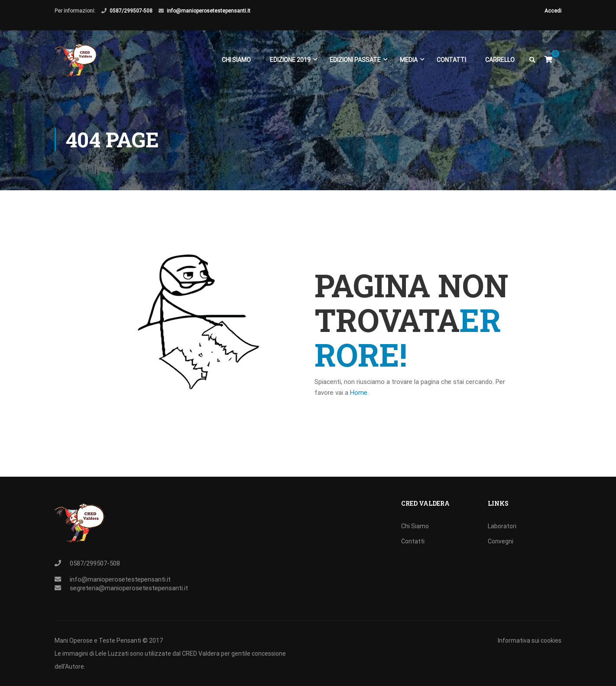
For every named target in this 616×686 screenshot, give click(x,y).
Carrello (500, 60)
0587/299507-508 (131, 11)
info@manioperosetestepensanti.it (209, 11)
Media (409, 60)
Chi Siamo (236, 60)
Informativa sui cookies (530, 640)
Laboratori (502, 526)
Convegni (501, 541)
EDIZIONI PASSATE (355, 60)
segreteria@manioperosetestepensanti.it (129, 588)
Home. (359, 393)
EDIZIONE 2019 (290, 60)
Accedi (553, 11)
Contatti (451, 60)
